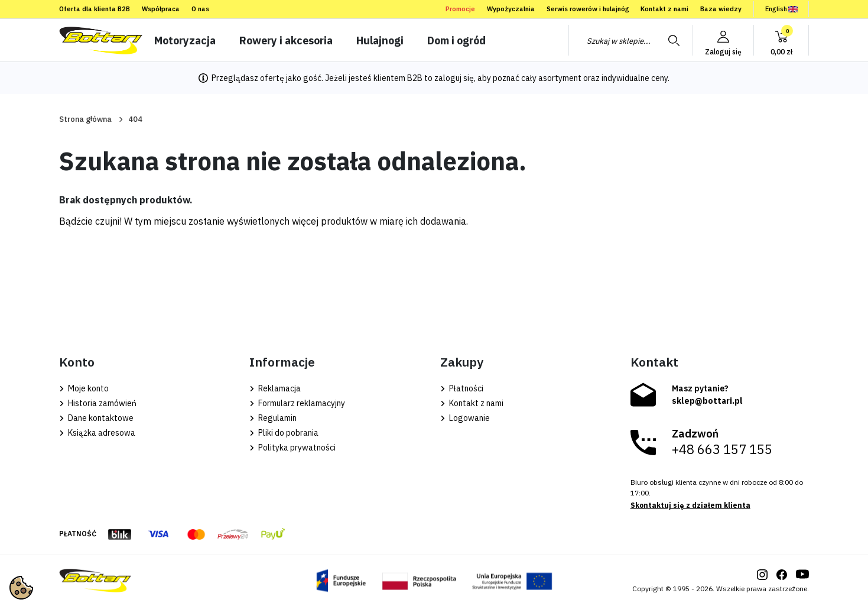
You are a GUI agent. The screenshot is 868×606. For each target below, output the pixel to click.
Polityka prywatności (292, 448)
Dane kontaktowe (96, 418)
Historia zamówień (98, 403)
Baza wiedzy (721, 9)
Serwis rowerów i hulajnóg (588, 9)
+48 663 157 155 (722, 449)
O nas (200, 9)
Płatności (462, 388)
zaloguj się (454, 78)
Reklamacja (275, 388)
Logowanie (465, 418)
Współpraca (161, 9)
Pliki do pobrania (284, 433)
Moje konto (84, 388)
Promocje (460, 9)
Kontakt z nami (664, 9)
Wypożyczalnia (511, 9)
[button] (781, 40)
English (781, 9)
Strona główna (85, 119)
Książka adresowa (97, 433)
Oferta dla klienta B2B (95, 9)
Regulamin (273, 418)
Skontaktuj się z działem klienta (690, 505)
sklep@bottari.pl (707, 401)
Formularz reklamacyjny (297, 403)
